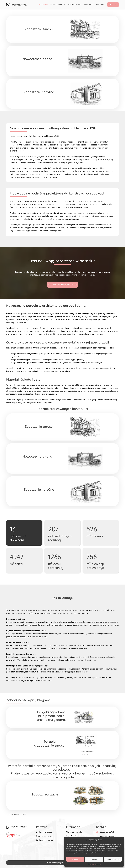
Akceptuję (75, 859)
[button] (120, 840)
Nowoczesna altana (45, 836)
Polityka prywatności (95, 864)
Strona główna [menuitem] (42, 5)
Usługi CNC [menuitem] (100, 5)
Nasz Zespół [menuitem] (89, 5)
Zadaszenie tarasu (44, 832)
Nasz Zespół (71, 836)
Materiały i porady (74, 832)
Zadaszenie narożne (45, 840)
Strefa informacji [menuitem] (58, 5)
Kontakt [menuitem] (113, 5)
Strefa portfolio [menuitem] (75, 5)
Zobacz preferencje (113, 859)
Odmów (94, 859)
